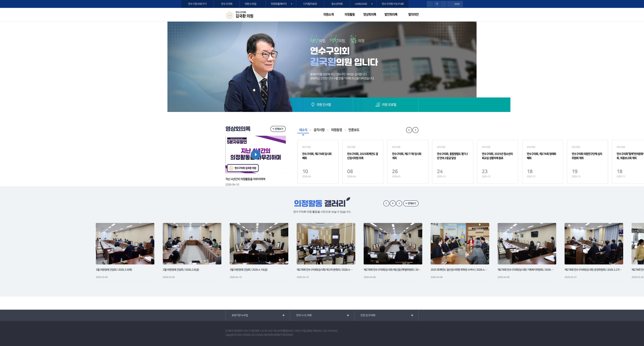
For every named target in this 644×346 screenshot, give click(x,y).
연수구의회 (227, 4)
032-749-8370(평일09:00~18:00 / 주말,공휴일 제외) (293, 331)
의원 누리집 (250, 4)
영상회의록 (370, 15)
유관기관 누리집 (240, 315)
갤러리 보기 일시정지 (393, 203)
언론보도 (354, 130)
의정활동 (350, 15)
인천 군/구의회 (368, 315)
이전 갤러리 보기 (386, 203)
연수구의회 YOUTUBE (393, 4)
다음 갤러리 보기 (399, 203)
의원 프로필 (389, 105)
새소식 (303, 130)
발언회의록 (391, 15)
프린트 (457, 4)
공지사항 (319, 130)
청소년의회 (337, 4)
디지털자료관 (310, 4)
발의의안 (413, 15)
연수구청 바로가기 (197, 4)
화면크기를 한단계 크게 (430, 4)
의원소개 (328, 15)
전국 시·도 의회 (304, 315)
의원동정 (336, 130)
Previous (409, 130)
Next (415, 130)
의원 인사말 (324, 105)
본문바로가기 (0, 0)
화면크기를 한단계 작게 (443, 4)
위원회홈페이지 (279, 4)
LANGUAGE (361, 4)
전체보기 (279, 129)
